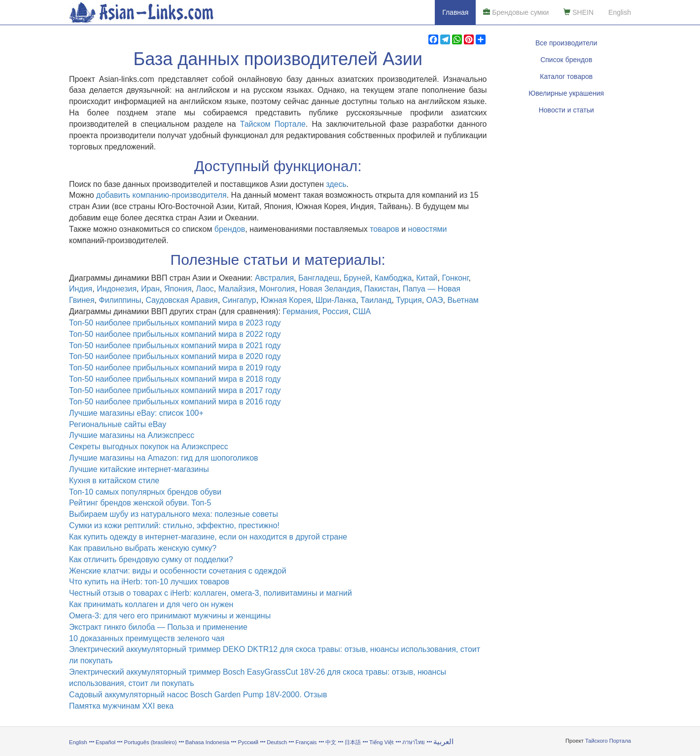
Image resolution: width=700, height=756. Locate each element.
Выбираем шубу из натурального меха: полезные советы (174, 514)
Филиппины (120, 300)
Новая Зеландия (330, 289)
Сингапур (239, 300)
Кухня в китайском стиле (114, 481)
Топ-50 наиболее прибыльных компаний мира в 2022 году (175, 334)
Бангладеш (319, 278)
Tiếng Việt (381, 742)
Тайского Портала (608, 741)
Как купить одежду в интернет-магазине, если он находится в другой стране (208, 537)
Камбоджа (393, 278)
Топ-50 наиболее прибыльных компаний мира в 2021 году (175, 345)
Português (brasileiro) (151, 742)
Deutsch (277, 742)
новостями (428, 229)
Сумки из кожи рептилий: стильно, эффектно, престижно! (174, 525)
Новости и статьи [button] (566, 110)
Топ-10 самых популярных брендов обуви (145, 492)
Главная (455, 12)
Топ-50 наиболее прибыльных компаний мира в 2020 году (175, 356)
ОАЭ (435, 300)
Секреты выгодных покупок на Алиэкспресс (149, 447)
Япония (178, 289)
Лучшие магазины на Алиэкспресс (132, 435)
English (620, 12)
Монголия (277, 289)
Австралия (274, 278)
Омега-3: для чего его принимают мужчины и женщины (170, 616)
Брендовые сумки (516, 12)
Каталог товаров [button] (566, 76)
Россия (335, 311)
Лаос (205, 289)
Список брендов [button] (566, 60)
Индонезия (117, 289)
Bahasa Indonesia (208, 742)
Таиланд (376, 300)
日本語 (353, 742)
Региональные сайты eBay (118, 424)
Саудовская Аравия (181, 300)
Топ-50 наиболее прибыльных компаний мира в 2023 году (175, 323)
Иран (150, 289)
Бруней (357, 278)
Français (306, 742)
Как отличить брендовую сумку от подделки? (151, 559)
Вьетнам (463, 300)
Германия (300, 311)
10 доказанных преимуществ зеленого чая (147, 638)
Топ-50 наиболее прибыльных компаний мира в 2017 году (175, 390)
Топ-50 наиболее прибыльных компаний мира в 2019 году (175, 368)
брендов (230, 229)
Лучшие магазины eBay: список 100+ (136, 413)
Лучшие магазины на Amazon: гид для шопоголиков (164, 458)
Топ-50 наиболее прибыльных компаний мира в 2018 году (175, 379)
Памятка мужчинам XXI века (121, 706)
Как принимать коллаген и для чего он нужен (151, 604)
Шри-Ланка (336, 300)
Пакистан (381, 289)
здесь (336, 184)
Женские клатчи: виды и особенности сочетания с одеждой (178, 571)
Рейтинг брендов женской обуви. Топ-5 (140, 503)
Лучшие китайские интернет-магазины (139, 469)
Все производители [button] (566, 43)
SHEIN (578, 12)
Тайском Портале (273, 124)
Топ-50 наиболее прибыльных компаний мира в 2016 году (175, 402)
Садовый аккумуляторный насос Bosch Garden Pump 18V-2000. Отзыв (198, 695)
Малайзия (237, 289)
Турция (409, 300)
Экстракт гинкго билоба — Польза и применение (158, 627)
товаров (385, 229)
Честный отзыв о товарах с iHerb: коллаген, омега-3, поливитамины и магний (210, 593)
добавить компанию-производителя (161, 195)
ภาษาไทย (414, 742)
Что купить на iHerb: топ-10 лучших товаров (149, 582)
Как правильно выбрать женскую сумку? (143, 548)
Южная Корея (286, 300)
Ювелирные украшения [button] (566, 93)
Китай (427, 278)
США (362, 311)
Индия (81, 289)
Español (105, 742)
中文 (331, 742)
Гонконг (455, 278)
